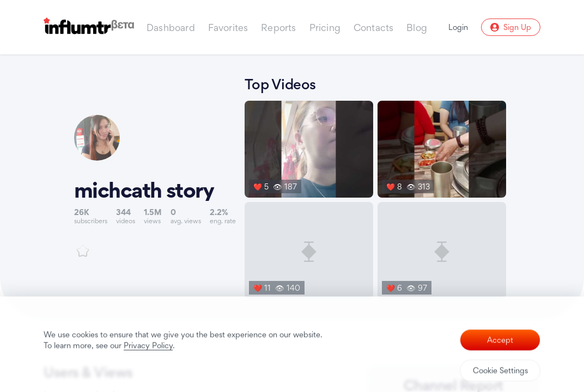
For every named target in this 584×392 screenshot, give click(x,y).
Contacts (374, 27)
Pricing (325, 27)
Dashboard (171, 27)
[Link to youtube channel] (155, 186)
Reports (278, 27)
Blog (417, 27)
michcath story (144, 190)
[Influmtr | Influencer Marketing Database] (89, 27)
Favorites (228, 27)
